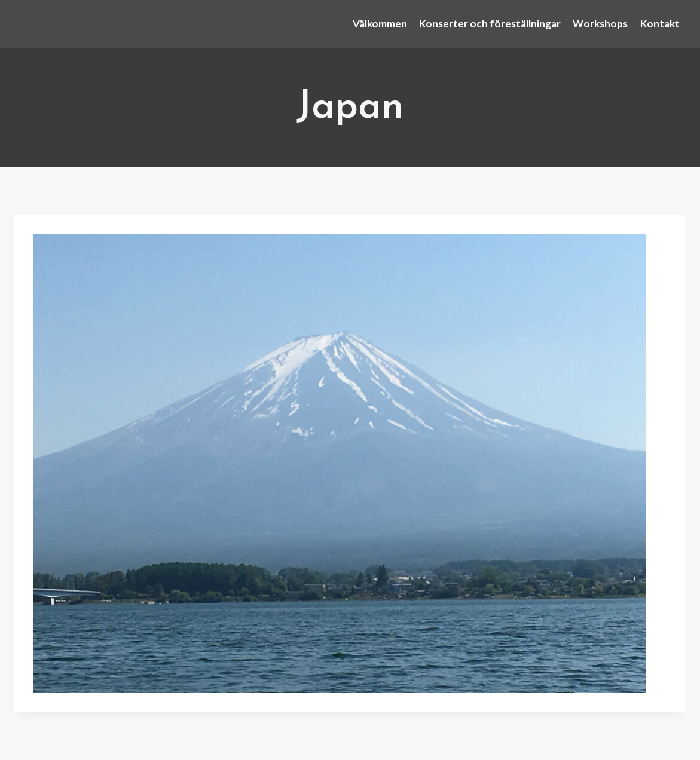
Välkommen (380, 24)
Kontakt (660, 24)
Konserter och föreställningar (490, 24)
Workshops (600, 24)
